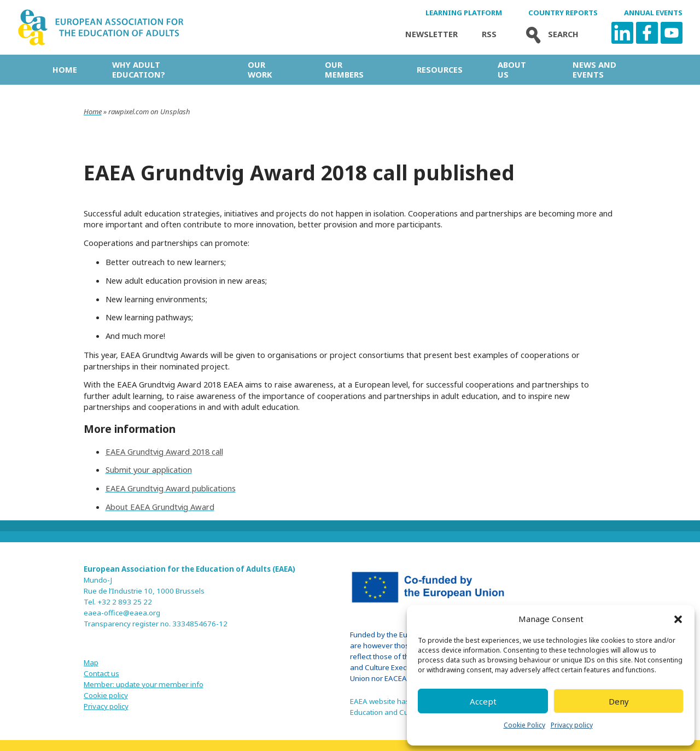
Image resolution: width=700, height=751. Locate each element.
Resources (440, 69)
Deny (619, 701)
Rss (489, 34)
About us (512, 69)
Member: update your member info (144, 684)
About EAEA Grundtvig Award (160, 507)
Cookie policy (106, 695)
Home (65, 69)
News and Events (594, 69)
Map (91, 662)
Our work (260, 69)
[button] (678, 619)
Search (550, 34)
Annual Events (653, 13)
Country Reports (563, 13)
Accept (483, 701)
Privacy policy (572, 725)
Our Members (344, 69)
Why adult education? (139, 69)
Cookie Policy (524, 725)
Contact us (101, 673)
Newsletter (431, 34)
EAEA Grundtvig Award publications (171, 488)
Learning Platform (464, 13)
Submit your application (149, 470)
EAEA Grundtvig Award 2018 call (164, 451)
